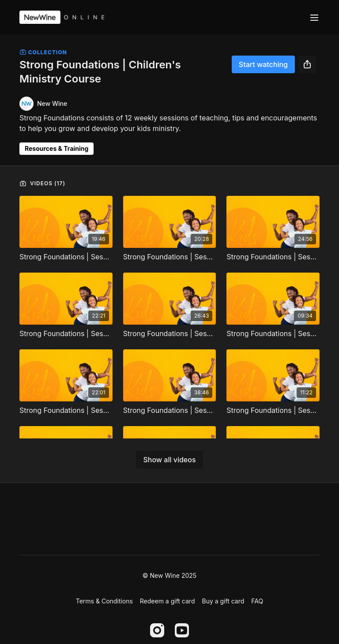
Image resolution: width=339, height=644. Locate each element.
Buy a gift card (223, 601)
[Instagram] (157, 630)
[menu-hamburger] (314, 17)
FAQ (257, 601)
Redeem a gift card (168, 601)
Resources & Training (56, 148)
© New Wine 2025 (169, 576)
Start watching (263, 64)
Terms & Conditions (104, 601)
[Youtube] (182, 630)
